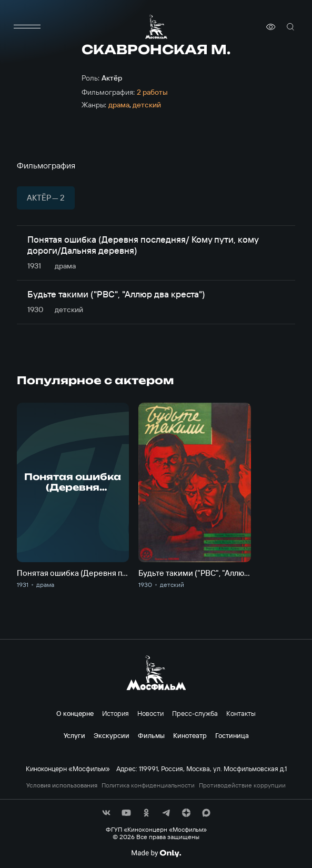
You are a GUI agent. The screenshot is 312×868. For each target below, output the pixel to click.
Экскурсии (112, 735)
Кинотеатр (190, 735)
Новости (150, 713)
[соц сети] (106, 813)
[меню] (27, 27)
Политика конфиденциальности (148, 785)
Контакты (241, 713)
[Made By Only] (156, 853)
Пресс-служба (195, 713)
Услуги (74, 735)
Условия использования (62, 785)
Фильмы (151, 735)
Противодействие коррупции (242, 785)
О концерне (75, 713)
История (115, 713)
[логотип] (156, 27)
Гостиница (232, 735)
